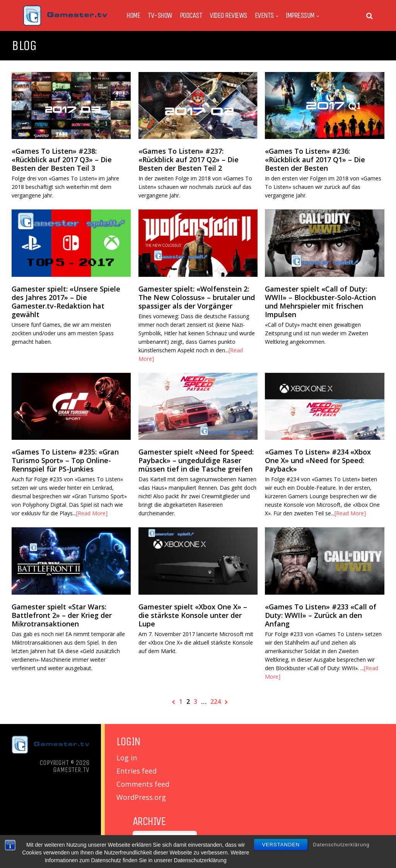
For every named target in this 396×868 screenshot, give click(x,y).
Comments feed (143, 784)
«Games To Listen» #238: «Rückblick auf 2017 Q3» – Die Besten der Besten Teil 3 (62, 160)
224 (216, 702)
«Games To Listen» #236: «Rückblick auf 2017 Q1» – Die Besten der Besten (315, 160)
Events (264, 15)
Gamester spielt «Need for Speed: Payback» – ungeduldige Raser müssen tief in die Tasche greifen (196, 460)
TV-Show (160, 15)
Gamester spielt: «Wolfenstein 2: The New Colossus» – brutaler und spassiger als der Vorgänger (197, 297)
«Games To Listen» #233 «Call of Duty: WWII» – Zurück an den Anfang (321, 615)
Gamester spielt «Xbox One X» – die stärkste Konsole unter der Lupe (193, 615)
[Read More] (92, 513)
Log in (127, 758)
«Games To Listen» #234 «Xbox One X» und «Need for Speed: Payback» (318, 460)
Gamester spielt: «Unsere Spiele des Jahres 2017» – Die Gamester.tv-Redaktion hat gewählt (66, 302)
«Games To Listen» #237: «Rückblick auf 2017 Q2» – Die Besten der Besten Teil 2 (189, 160)
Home (133, 15)
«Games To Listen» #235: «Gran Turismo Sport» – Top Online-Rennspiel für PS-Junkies (65, 460)
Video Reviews (228, 15)
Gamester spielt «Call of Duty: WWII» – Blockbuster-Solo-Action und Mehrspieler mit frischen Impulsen (320, 302)
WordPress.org (141, 797)
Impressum (300, 15)
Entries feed (137, 771)
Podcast (191, 15)
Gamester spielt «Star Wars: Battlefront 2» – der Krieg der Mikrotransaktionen (62, 615)
